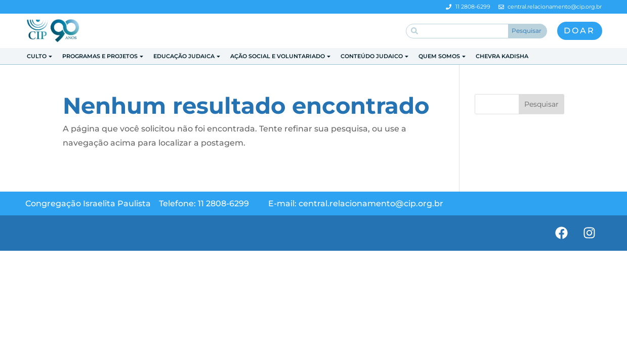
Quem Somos (443, 56)
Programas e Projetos (103, 56)
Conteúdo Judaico (375, 56)
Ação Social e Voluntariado (281, 56)
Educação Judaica (187, 56)
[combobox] (457, 31)
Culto (40, 56)
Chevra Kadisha (502, 56)
